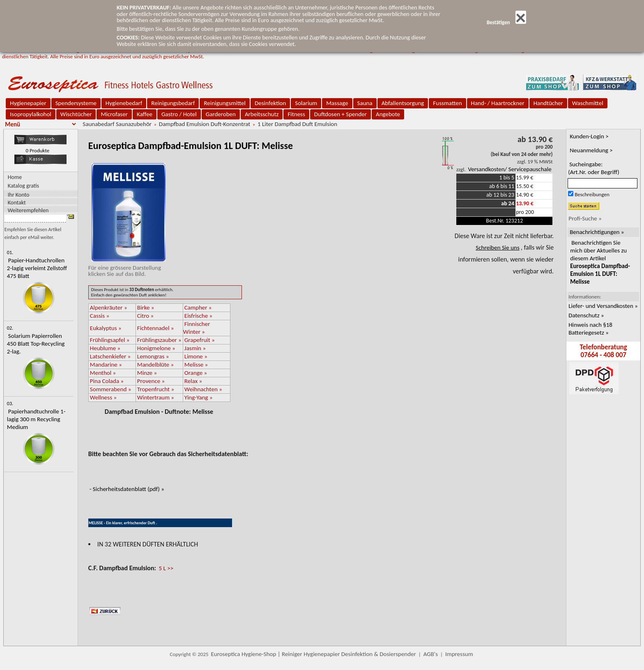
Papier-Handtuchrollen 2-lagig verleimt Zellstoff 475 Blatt (37, 268)
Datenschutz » (586, 315)
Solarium (306, 103)
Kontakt (17, 202)
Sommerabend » (111, 389)
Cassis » (100, 316)
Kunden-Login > (589, 136)
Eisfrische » (198, 316)
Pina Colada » (107, 381)
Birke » (146, 307)
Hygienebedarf (124, 103)
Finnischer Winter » (197, 328)
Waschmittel (588, 103)
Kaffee (145, 114)
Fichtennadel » (156, 328)
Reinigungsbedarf (173, 103)
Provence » (151, 381)
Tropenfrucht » (156, 389)
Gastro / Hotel (179, 114)
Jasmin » (195, 348)
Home (15, 177)
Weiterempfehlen (28, 210)
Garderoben (221, 114)
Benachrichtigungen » (597, 232)
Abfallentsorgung (403, 103)
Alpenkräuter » (109, 307)
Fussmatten (447, 103)
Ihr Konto (19, 194)
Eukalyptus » (106, 328)
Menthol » (103, 373)
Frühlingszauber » (159, 340)
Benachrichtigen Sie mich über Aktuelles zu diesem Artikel (600, 262)
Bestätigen (506, 22)
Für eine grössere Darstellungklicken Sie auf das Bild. (127, 268)
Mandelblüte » (155, 365)
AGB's (431, 654)
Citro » (145, 316)
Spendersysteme (76, 103)
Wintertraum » (156, 397)
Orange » (196, 373)
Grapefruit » (200, 340)
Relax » (193, 381)
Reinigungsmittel (225, 103)
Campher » (198, 307)
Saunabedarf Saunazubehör (117, 124)
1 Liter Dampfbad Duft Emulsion (297, 124)
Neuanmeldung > (591, 150)
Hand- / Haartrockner (498, 103)
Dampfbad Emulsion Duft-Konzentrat (205, 124)
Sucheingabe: (594, 168)
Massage (337, 103)
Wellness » (103, 397)
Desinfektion (270, 103)
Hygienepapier (28, 103)
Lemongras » (153, 356)
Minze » (147, 373)
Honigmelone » (156, 348)
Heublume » (105, 348)
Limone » (196, 356)
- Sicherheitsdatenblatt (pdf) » (127, 489)
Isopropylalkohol (30, 114)
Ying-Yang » (199, 397)
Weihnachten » (203, 389)
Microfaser (114, 114)
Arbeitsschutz (262, 114)
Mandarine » (106, 365)
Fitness (296, 114)
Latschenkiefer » (110, 356)
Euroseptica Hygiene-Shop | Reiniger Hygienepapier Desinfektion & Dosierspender (314, 654)
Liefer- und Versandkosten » (603, 306)
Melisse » (196, 365)
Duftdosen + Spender (340, 114)
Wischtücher (76, 114)
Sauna (365, 103)
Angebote (388, 114)
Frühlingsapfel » (110, 340)
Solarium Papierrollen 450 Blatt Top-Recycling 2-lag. (36, 344)
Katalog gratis (23, 186)
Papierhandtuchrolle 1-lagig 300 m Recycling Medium (36, 419)
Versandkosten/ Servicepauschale (509, 169)
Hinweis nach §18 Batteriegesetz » (590, 329)
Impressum (459, 654)
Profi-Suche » (585, 218)
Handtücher (548, 103)
